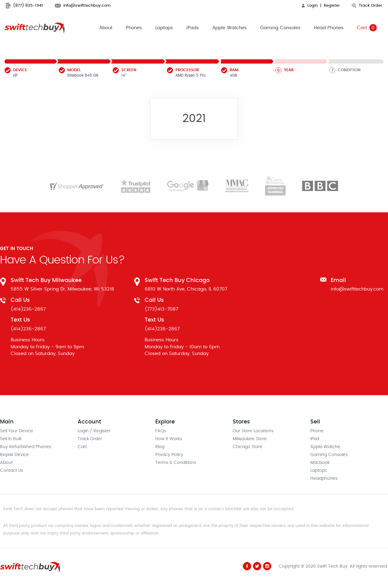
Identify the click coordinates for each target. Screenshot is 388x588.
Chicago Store (248, 447)
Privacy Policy (169, 455)
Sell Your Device (17, 431)
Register (332, 6)
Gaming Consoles (280, 28)
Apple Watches (229, 28)
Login (310, 6)
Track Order (367, 6)
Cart (367, 28)
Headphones (324, 479)
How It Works (169, 439)
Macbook (320, 463)
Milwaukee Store (250, 439)
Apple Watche (325, 447)
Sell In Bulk (11, 439)
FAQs (161, 431)
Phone (317, 431)
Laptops (164, 28)
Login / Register (94, 431)
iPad (315, 439)
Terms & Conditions (176, 463)
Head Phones (329, 28)
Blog (160, 447)
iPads (193, 28)
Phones (134, 28)
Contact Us (12, 471)
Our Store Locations (253, 431)
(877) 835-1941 (24, 6)
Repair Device (14, 455)
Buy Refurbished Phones (26, 447)
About (106, 28)
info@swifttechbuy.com (83, 6)
